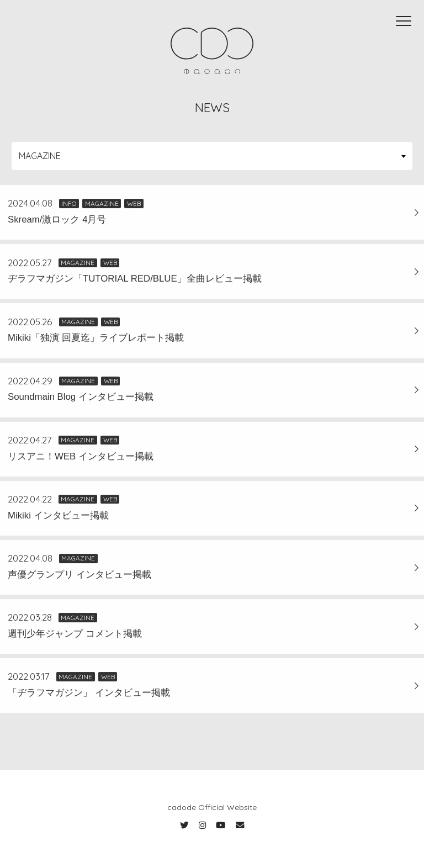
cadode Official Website (212, 807)
